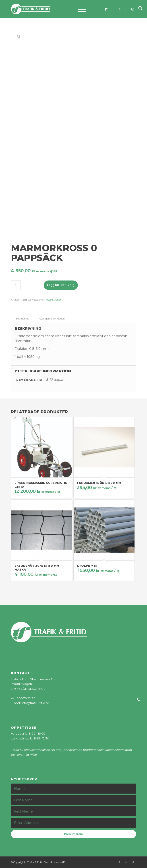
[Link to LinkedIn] (126, 9)
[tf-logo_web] (61, 9)
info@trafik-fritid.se (35, 703)
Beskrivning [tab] (23, 319)
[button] (140, 699)
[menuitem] (138, 9)
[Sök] (138, 9)
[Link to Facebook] (119, 9)
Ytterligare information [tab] (52, 319)
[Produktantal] (16, 285)
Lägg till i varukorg (61, 285)
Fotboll (49, 300)
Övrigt (58, 300)
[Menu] (80, 9)
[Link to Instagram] (133, 9)
